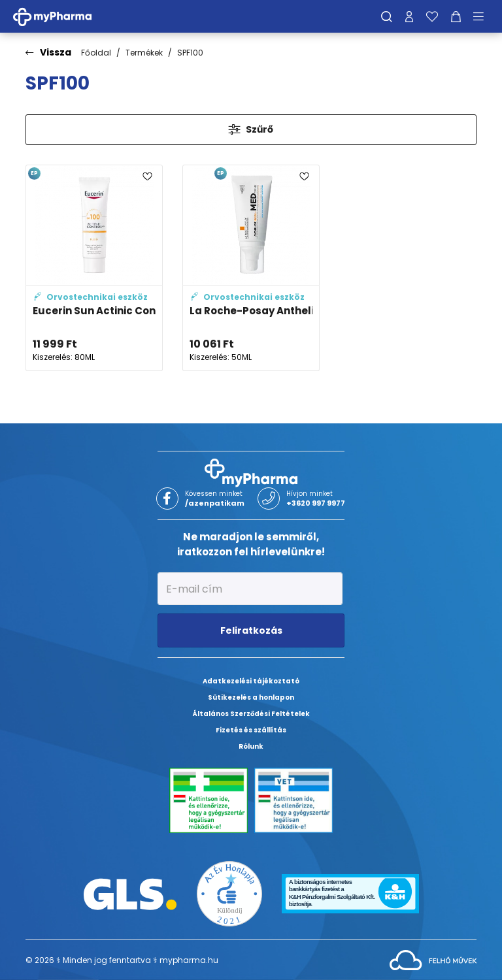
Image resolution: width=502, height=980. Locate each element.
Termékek (144, 53)
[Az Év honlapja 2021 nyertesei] (229, 893)
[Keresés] (387, 16)
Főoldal (96, 53)
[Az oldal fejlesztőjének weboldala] (433, 959)
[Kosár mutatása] (456, 16)
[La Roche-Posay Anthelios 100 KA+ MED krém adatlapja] (251, 268)
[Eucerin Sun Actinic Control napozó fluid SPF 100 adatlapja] (94, 268)
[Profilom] (409, 16)
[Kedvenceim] (432, 16)
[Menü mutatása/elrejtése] (483, 16)
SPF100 (190, 53)
